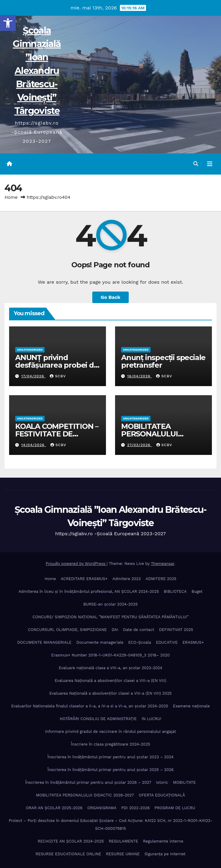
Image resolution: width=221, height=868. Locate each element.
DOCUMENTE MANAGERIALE (44, 642)
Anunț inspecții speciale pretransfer (163, 361)
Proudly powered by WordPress (76, 564)
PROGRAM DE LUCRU (175, 808)
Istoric (162, 782)
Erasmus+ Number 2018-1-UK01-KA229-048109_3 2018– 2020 (110, 655)
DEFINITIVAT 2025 (176, 630)
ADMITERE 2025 (161, 579)
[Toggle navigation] (210, 164)
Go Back (111, 297)
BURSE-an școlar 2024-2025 (110, 604)
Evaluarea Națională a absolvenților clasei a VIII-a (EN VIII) (110, 681)
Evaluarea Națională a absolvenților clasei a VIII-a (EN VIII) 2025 (111, 693)
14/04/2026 (34, 445)
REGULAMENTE (123, 841)
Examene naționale (191, 706)
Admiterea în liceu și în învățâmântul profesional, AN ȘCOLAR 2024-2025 (89, 591)
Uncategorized (30, 350)
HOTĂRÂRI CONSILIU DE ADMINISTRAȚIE (98, 719)
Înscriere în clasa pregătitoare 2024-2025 (110, 744)
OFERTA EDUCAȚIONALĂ (162, 795)
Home (11, 197)
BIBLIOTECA (175, 591)
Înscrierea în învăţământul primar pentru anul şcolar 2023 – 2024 (110, 757)
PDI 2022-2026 (136, 808)
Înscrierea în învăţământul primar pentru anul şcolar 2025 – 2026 (110, 770)
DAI (115, 630)
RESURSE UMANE (123, 854)
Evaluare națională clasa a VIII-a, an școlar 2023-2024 (111, 668)
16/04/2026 (139, 376)
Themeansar (163, 564)
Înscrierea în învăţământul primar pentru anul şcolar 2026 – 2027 (88, 782)
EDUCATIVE (167, 642)
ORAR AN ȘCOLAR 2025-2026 (54, 808)
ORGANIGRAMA (102, 808)
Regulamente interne (163, 841)
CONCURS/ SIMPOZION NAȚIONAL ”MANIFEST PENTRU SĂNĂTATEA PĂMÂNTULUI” (110, 617)
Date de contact (139, 630)
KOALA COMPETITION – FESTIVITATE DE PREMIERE (57, 434)
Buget (197, 591)
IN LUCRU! (151, 719)
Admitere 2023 (126, 579)
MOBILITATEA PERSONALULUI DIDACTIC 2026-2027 (158, 434)
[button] (8, 23)
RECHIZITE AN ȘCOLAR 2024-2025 (71, 841)
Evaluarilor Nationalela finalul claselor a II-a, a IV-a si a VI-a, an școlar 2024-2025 (90, 706)
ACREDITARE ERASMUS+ (84, 579)
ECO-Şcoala (139, 642)
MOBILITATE (184, 782)
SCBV (58, 376)
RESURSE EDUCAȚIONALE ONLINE (68, 854)
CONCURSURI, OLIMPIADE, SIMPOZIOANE (67, 630)
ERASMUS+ (193, 642)
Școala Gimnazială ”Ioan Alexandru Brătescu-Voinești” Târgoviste (37, 71)
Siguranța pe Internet (165, 854)
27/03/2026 (140, 445)
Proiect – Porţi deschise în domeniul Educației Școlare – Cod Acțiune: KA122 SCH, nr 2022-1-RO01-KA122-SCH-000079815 (111, 825)
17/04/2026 (33, 376)
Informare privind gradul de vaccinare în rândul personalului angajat (111, 731)
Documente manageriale (100, 642)
